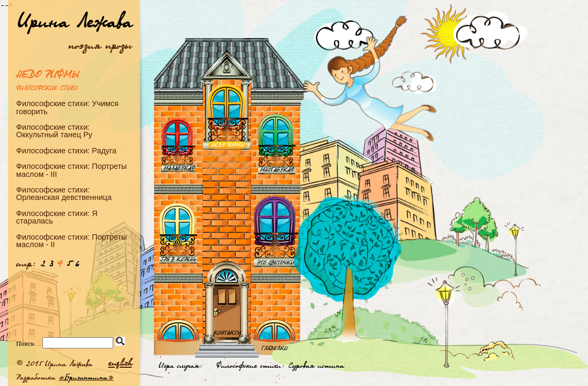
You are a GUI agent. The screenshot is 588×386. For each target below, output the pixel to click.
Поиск (25, 344)
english (120, 362)
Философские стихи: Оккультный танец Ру (54, 131)
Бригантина (86, 377)
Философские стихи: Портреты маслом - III (71, 170)
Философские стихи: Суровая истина (280, 365)
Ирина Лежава (75, 21)
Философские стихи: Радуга (66, 150)
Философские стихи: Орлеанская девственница (64, 194)
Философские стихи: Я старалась (57, 217)
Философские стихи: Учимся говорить (67, 107)
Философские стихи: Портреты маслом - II (71, 241)
